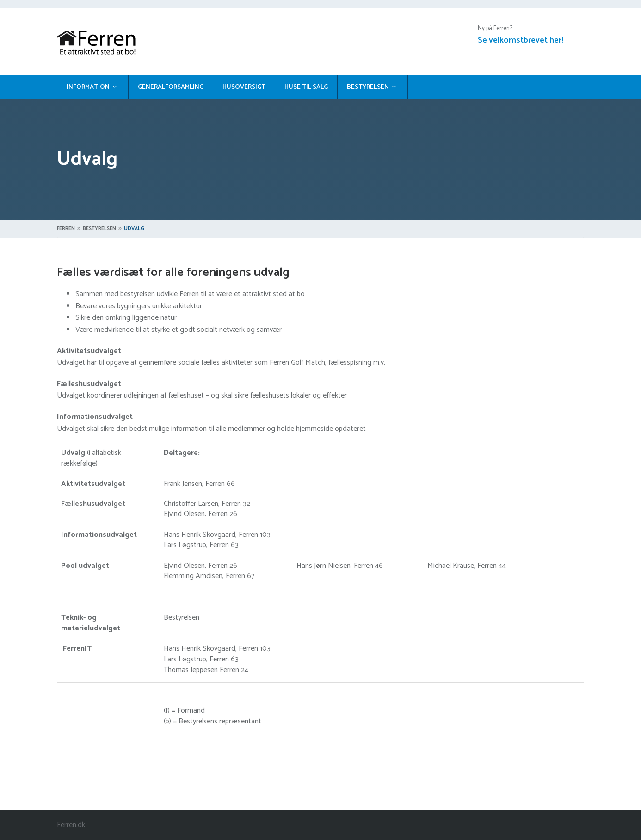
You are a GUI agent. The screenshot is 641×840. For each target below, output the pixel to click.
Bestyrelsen (368, 87)
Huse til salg (306, 87)
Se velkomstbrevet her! (521, 40)
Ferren (66, 229)
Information (88, 87)
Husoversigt (244, 87)
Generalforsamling (171, 87)
